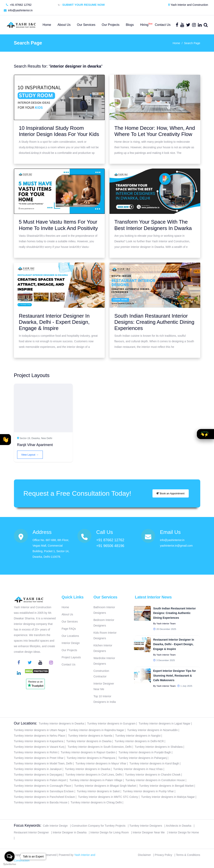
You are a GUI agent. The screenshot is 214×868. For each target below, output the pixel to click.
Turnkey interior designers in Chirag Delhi (96, 802)
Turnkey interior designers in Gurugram (111, 723)
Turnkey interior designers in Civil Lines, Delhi (94, 775)
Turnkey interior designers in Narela (90, 736)
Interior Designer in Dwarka (70, 832)
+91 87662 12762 (19, 5)
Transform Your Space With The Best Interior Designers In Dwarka (153, 225)
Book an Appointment (171, 493)
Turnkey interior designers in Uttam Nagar (40, 730)
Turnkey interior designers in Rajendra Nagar (96, 730)
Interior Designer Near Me (149, 832)
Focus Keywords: (28, 825)
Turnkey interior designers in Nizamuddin (152, 730)
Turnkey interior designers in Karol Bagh (154, 763)
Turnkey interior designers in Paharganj (143, 758)
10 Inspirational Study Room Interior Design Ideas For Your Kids (59, 131)
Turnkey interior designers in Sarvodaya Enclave (44, 791)
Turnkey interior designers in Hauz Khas (138, 769)
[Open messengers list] (10, 856)
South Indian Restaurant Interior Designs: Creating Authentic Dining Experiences (154, 322)
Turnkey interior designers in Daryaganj (38, 775)
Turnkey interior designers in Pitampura (91, 758)
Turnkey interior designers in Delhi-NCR (139, 741)
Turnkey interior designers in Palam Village (96, 780)
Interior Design (71, 643)
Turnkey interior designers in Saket (98, 791)
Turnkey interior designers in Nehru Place (40, 736)
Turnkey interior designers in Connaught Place (43, 786)
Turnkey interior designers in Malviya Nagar (168, 797)
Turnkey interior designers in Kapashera (39, 741)
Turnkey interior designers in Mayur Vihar (101, 763)
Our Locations (70, 636)
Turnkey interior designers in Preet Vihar (39, 758)
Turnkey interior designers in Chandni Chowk (153, 775)
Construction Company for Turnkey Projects (99, 826)
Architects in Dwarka (179, 826)
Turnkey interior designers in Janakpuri (38, 769)
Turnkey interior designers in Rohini (36, 752)
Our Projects (69, 650)
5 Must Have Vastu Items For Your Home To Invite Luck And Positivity (58, 225)
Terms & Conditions (188, 855)
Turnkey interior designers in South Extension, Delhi (100, 747)
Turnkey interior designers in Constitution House (155, 780)
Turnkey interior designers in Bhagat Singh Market (105, 786)
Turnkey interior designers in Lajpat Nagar (164, 723)
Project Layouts (71, 657)
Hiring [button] (144, 24)
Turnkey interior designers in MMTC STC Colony (108, 797)
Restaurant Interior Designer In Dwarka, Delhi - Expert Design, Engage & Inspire (54, 322)
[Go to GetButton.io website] (10, 864)
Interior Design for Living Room (110, 832)
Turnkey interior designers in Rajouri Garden (88, 752)
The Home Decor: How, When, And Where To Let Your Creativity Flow (155, 131)
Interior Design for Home (184, 832)
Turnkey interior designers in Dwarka (61, 723)
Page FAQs (69, 629)
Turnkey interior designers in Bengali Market (166, 786)
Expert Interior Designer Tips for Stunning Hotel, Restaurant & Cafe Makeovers (174, 675)
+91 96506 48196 (110, 546)
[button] (5, 440)
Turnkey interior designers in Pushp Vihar (148, 791)
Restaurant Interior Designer (31, 832)
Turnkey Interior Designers (146, 826)
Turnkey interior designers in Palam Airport (40, 780)
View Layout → (30, 455)
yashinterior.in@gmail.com (176, 546)
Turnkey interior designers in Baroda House (41, 802)
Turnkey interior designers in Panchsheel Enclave (44, 797)
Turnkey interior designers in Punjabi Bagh (145, 752)
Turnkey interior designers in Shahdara (159, 747)
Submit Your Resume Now (88, 5)
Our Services (70, 622)
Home (176, 43)
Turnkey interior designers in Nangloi (138, 736)
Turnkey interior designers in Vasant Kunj (39, 747)
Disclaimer (144, 855)
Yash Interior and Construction (188, 5)
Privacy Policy (164, 855)
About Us (67, 614)
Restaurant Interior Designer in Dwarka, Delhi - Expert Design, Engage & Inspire (173, 644)
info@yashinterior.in (18, 10)
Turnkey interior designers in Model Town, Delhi (43, 763)
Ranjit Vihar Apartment (35, 445)
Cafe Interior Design (55, 826)
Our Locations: (26, 723)
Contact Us (69, 664)
